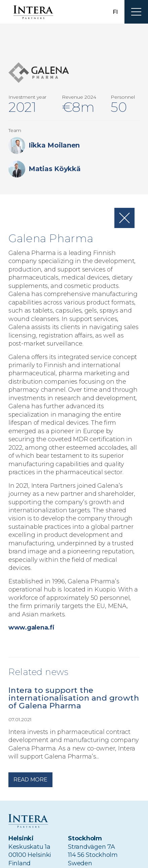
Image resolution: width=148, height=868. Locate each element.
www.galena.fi (31, 628)
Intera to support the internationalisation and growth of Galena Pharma (74, 698)
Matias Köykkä (55, 169)
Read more (30, 780)
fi (115, 12)
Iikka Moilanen (54, 145)
